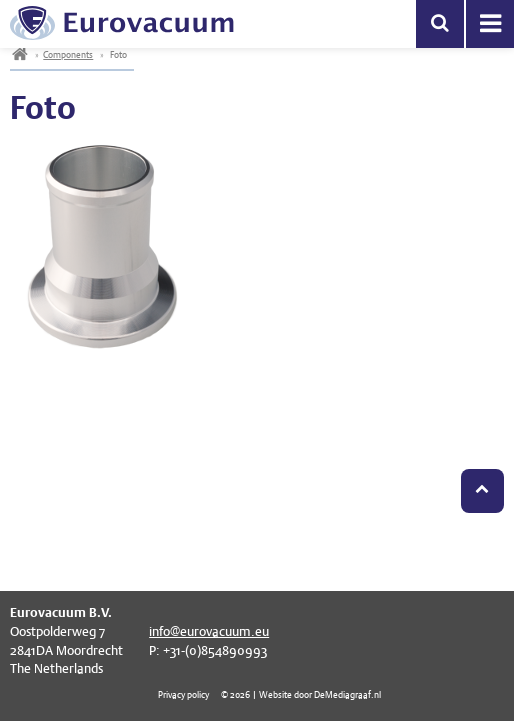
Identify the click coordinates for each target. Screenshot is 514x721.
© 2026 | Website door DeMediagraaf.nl (301, 694)
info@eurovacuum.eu (209, 631)
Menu (490, 24)
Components (68, 54)
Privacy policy (183, 694)
